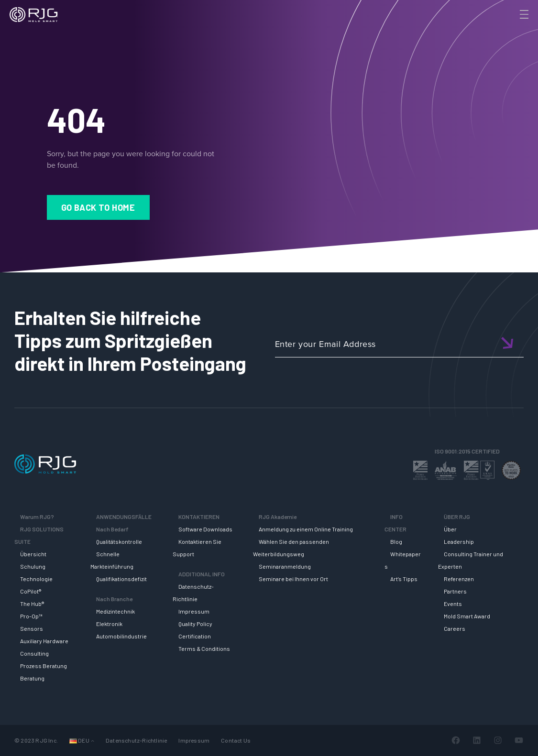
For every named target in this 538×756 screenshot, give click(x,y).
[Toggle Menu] (523, 14)
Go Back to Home (98, 207)
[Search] (511, 30)
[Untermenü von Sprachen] (93, 740)
